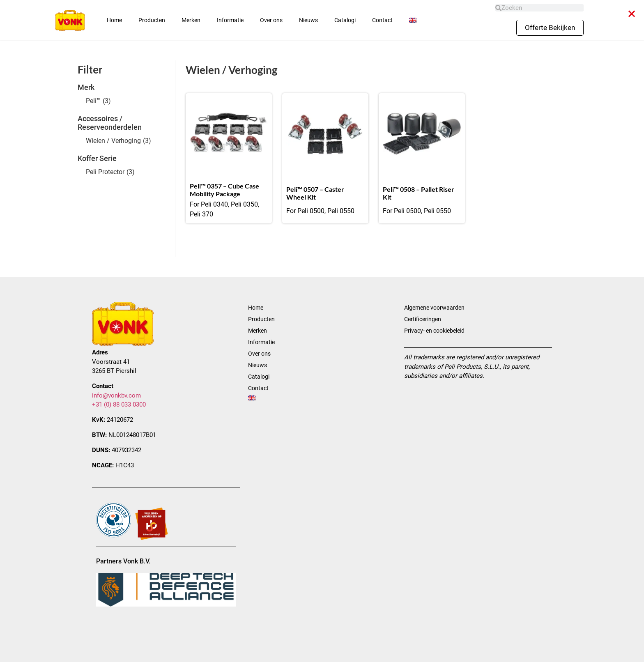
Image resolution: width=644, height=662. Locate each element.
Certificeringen (423, 319)
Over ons (271, 20)
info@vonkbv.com (116, 395)
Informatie (230, 20)
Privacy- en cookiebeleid (434, 331)
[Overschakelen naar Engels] (413, 20)
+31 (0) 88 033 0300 (119, 405)
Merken (191, 20)
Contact (382, 20)
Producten (152, 20)
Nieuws (308, 20)
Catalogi (345, 20)
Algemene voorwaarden (434, 308)
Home (114, 20)
